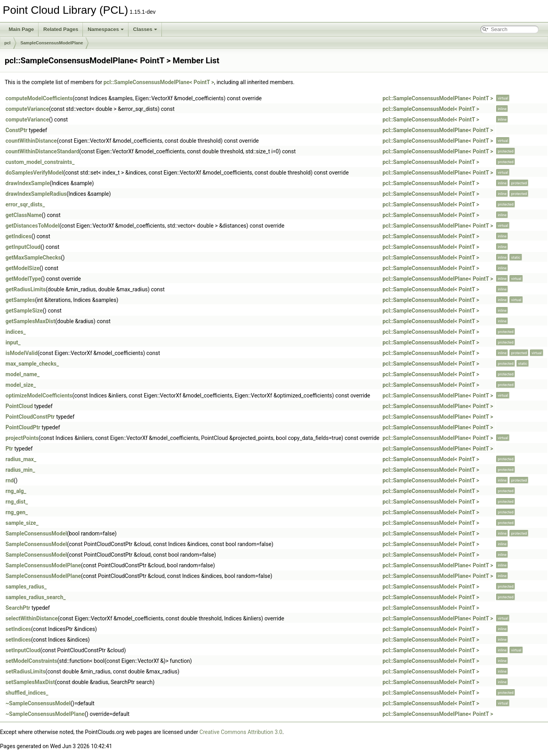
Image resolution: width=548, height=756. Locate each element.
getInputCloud (23, 247)
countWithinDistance (31, 141)
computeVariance (27, 109)
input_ (13, 342)
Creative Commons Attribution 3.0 (241, 732)
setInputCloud (23, 650)
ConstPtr (16, 130)
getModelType (23, 279)
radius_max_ (21, 459)
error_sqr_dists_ (25, 204)
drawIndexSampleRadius (36, 194)
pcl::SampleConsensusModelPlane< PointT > (159, 82)
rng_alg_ (16, 491)
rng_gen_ (17, 512)
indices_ (16, 332)
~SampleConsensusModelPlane (45, 714)
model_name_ (23, 374)
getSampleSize (24, 311)
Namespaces (106, 29)
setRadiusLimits (26, 671)
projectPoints (22, 438)
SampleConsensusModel (36, 533)
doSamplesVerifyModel (34, 173)
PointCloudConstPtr (30, 417)
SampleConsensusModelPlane (52, 43)
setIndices (18, 629)
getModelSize (23, 268)
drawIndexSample (27, 183)
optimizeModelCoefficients (39, 395)
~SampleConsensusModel (38, 703)
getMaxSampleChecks (33, 258)
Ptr (9, 449)
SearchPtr (18, 608)
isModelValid (22, 353)
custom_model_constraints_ (40, 162)
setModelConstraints (31, 661)
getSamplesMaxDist (30, 321)
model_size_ (21, 385)
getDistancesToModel (32, 226)
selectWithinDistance (32, 618)
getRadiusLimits (26, 289)
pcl (7, 43)
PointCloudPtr (23, 427)
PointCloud (19, 406)
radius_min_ (20, 470)
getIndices (18, 236)
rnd (10, 480)
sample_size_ (22, 523)
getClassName (24, 215)
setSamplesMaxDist (30, 682)
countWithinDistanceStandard (42, 151)
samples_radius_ (26, 587)
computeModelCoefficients (39, 98)
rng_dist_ (17, 502)
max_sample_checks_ (32, 364)
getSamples (20, 300)
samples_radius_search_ (36, 597)
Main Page (21, 29)
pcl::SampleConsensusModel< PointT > (431, 109)
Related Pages (61, 29)
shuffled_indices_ (27, 693)
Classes (145, 29)
